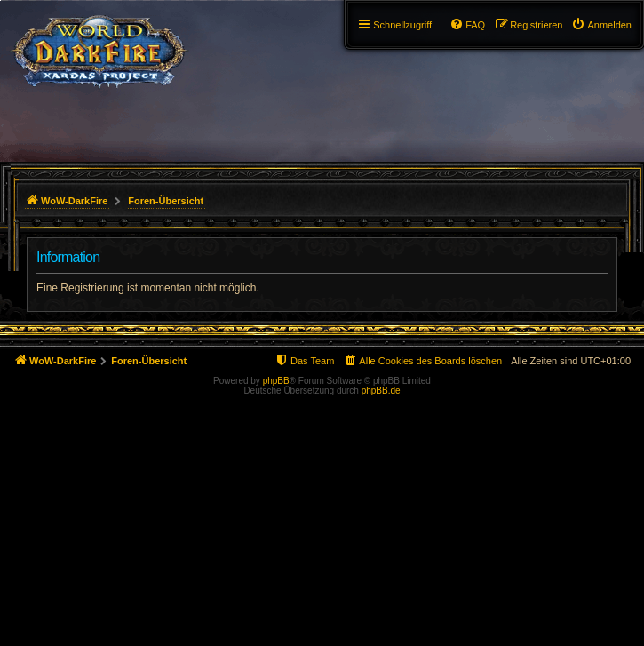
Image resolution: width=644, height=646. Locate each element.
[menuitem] (601, 25)
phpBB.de (381, 391)
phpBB (276, 381)
